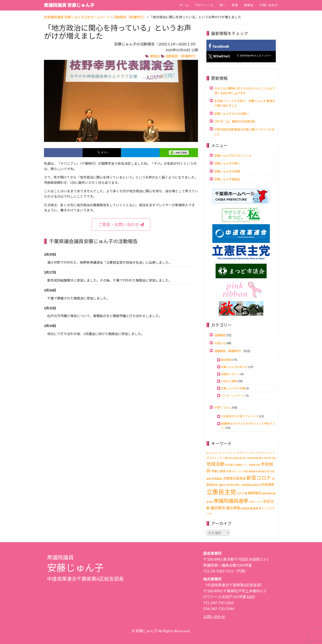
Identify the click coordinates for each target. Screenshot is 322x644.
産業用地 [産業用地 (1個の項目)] (256, 485)
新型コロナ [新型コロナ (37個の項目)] (259, 478)
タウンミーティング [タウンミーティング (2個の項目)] (249, 453)
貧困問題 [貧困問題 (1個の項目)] (245, 508)
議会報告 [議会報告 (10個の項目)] (218, 508)
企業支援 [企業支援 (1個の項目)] (237, 458)
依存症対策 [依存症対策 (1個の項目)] (253, 458)
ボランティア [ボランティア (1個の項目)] (268, 453)
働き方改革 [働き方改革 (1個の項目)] (265, 458)
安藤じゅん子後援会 (227, 179)
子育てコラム (223, 408)
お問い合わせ (269, 5)
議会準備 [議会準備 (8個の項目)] (233, 508)
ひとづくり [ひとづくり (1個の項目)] (219, 453)
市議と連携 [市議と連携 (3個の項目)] (218, 471)
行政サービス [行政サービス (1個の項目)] (256, 502)
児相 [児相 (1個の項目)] (273, 458)
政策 (235, 5)
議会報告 (226, 360)
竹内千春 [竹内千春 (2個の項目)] (242, 493)
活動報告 (220, 335)
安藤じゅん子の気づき (234, 367)
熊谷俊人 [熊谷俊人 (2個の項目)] (236, 485)
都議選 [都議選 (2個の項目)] (254, 508)
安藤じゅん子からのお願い (231, 114)
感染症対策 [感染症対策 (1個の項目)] (264, 471)
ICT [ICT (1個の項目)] (211, 453)
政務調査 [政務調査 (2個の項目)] (217, 479)
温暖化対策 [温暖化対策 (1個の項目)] (224, 485)
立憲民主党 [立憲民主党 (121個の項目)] (221, 492)
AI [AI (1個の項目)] (207, 453)
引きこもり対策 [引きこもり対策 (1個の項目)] (240, 471)
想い (223, 5)
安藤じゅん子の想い (227, 163)
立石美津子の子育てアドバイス (240, 416)
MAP (251, 597)
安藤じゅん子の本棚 (233, 388)
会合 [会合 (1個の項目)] (244, 458)
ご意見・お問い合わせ (121, 224)
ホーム (184, 5)
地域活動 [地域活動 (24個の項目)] (215, 464)
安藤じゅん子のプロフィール (233, 156)
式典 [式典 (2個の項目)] (229, 471)
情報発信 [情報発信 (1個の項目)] (253, 471)
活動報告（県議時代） (182, 56)
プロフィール (204, 5)
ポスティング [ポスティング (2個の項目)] (214, 458)
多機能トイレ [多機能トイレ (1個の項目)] (241, 465)
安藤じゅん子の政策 (227, 171)
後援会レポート (230, 374)
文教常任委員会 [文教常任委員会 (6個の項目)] (234, 478)
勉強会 (155, 56)
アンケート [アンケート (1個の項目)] (231, 453)
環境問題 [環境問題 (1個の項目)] (246, 485)
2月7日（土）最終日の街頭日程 (235, 121)
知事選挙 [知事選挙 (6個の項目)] (268, 484)
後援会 (249, 5)
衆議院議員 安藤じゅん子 (69, 5)
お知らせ (220, 343)
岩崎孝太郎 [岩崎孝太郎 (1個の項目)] (255, 465)
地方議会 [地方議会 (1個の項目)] (230, 465)
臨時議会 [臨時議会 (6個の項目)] (255, 493)
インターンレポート (233, 396)
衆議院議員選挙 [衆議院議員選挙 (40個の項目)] (231, 501)
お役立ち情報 (229, 381)
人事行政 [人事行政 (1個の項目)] (227, 458)
